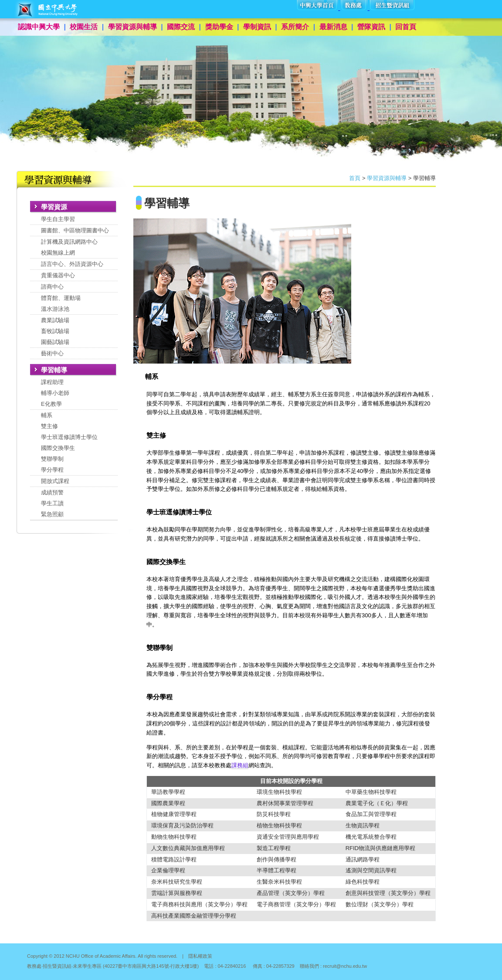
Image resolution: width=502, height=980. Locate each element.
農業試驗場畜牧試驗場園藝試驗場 (55, 331)
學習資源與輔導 (132, 27)
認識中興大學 (39, 27)
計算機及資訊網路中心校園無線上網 (69, 247)
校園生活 (84, 27)
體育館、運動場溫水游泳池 (61, 303)
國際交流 (181, 27)
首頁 (355, 178)
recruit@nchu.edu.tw (345, 966)
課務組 (240, 765)
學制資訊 (257, 27)
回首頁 (406, 27)
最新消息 (333, 27)
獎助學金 (219, 27)
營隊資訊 (371, 27)
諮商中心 (52, 287)
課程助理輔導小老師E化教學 (55, 393)
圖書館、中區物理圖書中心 (75, 230)
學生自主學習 (58, 219)
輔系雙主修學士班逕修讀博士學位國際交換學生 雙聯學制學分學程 (69, 442)
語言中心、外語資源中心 (72, 264)
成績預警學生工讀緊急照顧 (52, 503)
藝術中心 (52, 353)
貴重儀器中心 (58, 275)
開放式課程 (55, 481)
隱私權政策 (200, 956)
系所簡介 (295, 27)
